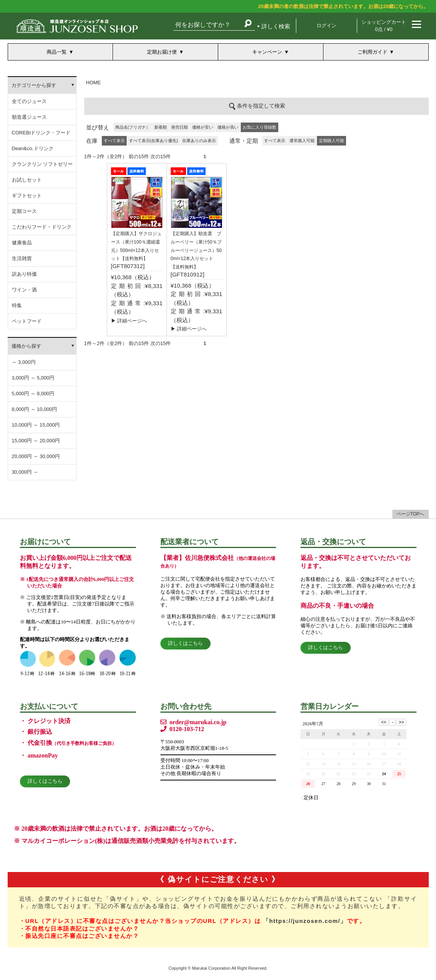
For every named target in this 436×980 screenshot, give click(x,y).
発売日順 (180, 127)
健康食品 (22, 243)
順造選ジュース (29, 117)
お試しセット (27, 180)
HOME (94, 83)
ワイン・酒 (24, 290)
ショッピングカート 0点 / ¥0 (384, 26)
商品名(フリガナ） (133, 127)
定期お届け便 (162, 52)
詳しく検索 (276, 26)
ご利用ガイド (372, 52)
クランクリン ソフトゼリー (42, 164)
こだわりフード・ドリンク (42, 227)
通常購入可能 (302, 141)
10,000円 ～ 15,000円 (36, 425)
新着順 (161, 127)
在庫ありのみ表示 (199, 141)
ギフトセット (27, 196)
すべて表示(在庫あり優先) (153, 141)
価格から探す (26, 346)
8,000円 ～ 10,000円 (35, 409)
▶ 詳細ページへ (129, 321)
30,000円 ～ (25, 472)
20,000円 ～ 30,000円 (36, 456)
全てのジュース (29, 101)
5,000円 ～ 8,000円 (33, 393)
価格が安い (203, 127)
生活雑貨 (22, 258)
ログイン (327, 25)
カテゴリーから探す (34, 85)
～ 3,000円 (24, 362)
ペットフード (27, 321)
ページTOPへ (410, 514)
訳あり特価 (24, 274)
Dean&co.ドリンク (33, 148)
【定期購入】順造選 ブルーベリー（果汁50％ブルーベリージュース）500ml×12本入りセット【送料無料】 (196, 250)
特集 (17, 305)
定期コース (24, 211)
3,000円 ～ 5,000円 (33, 378)
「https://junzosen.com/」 (305, 921)
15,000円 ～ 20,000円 (36, 441)
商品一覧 (57, 52)
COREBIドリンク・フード (41, 133)
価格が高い (228, 127)
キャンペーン (267, 52)
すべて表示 (275, 141)
